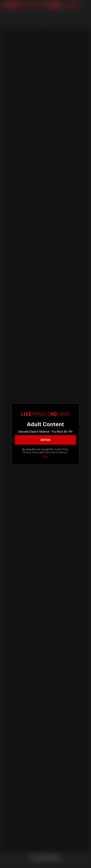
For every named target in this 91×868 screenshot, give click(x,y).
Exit (45, 457)
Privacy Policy (31, 452)
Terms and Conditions (55, 452)
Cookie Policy (61, 449)
